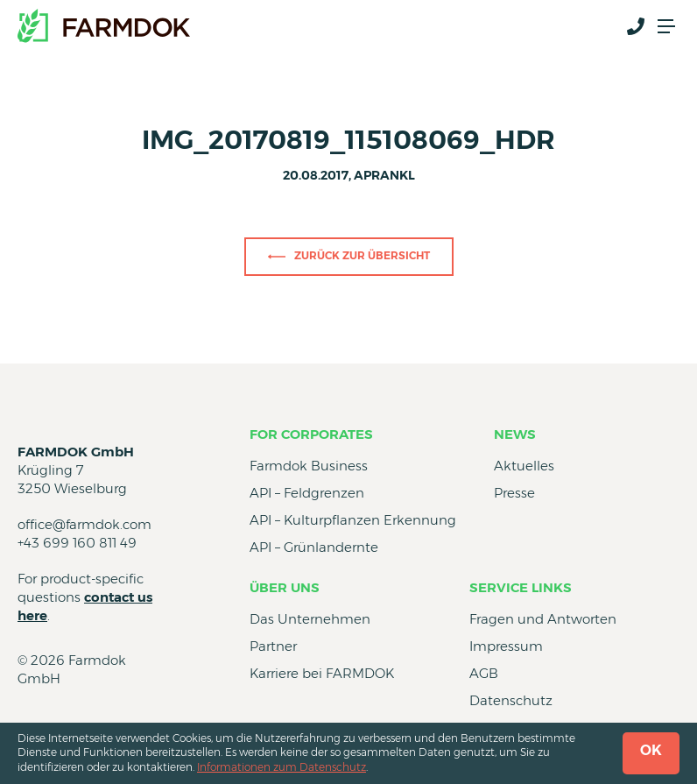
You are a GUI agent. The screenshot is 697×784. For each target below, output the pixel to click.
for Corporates (311, 434)
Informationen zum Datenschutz (282, 767)
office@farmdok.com (84, 524)
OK (651, 750)
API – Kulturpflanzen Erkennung (353, 520)
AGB (484, 673)
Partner (273, 646)
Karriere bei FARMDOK (322, 673)
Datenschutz (511, 700)
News (515, 434)
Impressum (506, 646)
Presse (514, 493)
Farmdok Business (309, 466)
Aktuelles (524, 466)
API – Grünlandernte (314, 547)
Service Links (521, 587)
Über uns (285, 587)
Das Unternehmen (310, 619)
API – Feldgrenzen (307, 493)
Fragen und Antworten (543, 619)
